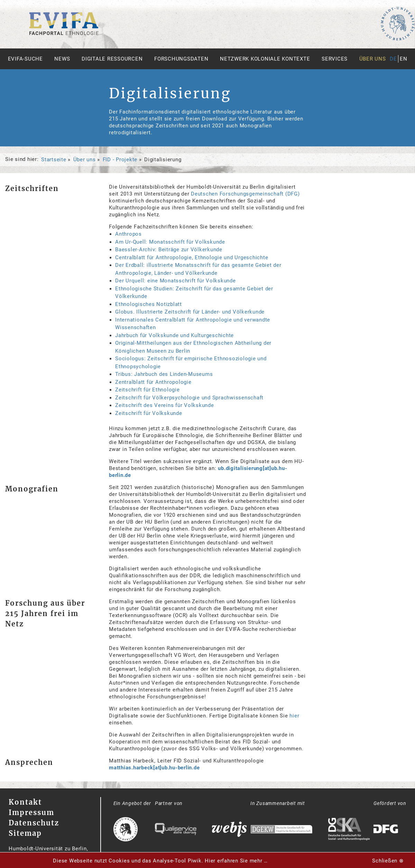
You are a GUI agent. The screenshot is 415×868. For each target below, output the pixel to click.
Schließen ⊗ (388, 861)
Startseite (54, 160)
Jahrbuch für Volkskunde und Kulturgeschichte (174, 335)
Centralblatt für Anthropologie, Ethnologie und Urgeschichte (192, 257)
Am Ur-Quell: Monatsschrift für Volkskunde (170, 242)
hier (294, 716)
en (404, 59)
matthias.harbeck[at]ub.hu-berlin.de (154, 768)
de (393, 59)
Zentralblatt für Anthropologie (153, 382)
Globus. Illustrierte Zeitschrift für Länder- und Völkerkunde (190, 312)
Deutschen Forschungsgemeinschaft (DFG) (245, 194)
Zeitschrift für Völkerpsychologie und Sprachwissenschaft (189, 398)
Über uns (373, 59)
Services (335, 59)
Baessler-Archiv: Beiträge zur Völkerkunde (169, 250)
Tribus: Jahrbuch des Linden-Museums (164, 374)
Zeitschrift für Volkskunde (149, 413)
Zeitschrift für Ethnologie (147, 390)
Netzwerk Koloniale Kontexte (265, 59)
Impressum (31, 812)
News (62, 59)
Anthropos (128, 234)
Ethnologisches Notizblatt (149, 304)
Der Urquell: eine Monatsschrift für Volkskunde (176, 281)
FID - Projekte (120, 160)
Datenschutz (34, 823)
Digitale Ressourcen (112, 59)
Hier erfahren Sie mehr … (236, 861)
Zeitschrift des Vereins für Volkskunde (165, 405)
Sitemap (25, 833)
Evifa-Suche (25, 59)
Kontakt (25, 802)
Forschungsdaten (181, 59)
